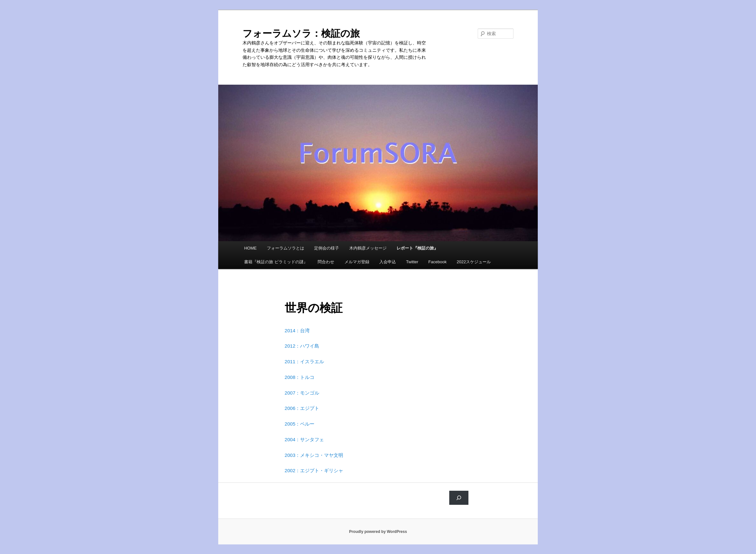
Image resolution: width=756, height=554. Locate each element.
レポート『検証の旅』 (417, 248)
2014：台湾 (297, 331)
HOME (250, 248)
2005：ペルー (300, 424)
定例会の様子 (327, 248)
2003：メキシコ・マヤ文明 (314, 455)
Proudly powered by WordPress (378, 532)
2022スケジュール (474, 262)
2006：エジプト (302, 408)
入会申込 (388, 262)
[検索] (459, 498)
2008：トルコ (300, 377)
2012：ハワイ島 (302, 346)
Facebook (438, 262)
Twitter (412, 262)
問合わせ (326, 262)
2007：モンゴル (302, 393)
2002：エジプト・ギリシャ (314, 470)
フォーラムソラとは (285, 248)
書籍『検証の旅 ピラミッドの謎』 (276, 262)
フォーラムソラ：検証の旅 (301, 33)
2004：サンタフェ (304, 439)
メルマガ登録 (357, 262)
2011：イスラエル (304, 362)
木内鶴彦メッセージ (368, 248)
